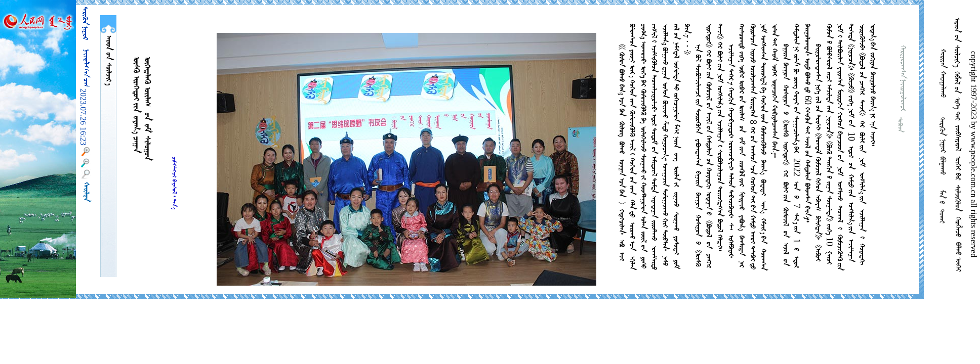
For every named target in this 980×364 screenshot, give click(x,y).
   (108, 60)
